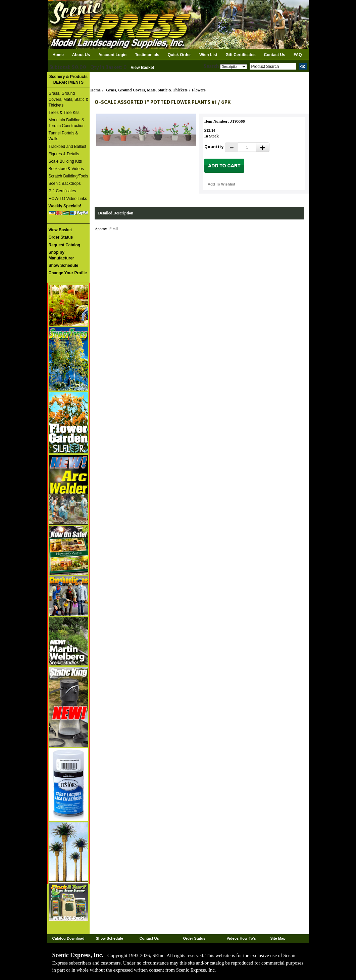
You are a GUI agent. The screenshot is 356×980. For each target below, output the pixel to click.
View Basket (143, 68)
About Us (81, 55)
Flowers (199, 90)
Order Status (194, 938)
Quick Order (179, 55)
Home (58, 55)
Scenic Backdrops (65, 183)
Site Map (278, 938)
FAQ (298, 55)
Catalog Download (68, 938)
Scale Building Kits (65, 161)
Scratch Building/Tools (68, 176)
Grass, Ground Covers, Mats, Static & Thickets (69, 99)
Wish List (208, 55)
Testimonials (147, 55)
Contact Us (275, 55)
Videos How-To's (241, 938)
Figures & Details (64, 154)
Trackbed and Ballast (67, 147)
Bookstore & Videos (66, 169)
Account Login (112, 55)
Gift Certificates (240, 55)
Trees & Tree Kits (64, 113)
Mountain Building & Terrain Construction (67, 123)
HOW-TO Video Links (68, 199)
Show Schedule (109, 938)
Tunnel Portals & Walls (63, 136)
